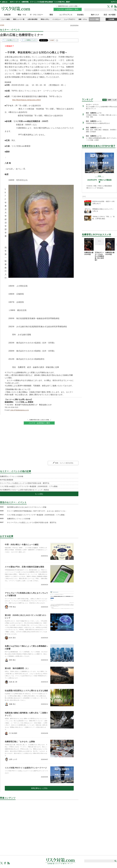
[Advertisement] (39, 825)
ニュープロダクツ (70, 19)
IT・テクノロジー (37, 15)
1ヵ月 (114, 100)
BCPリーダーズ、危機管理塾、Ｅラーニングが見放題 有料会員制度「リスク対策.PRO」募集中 (40, 2)
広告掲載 (111, 19)
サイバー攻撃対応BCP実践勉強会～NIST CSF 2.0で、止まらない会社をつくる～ (37, 511)
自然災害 (7, 15)
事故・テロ (22, 15)
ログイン (114, 2)
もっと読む (39, 494)
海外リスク (95, 15)
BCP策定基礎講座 (7, 480)
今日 (104, 100)
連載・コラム (83, 19)
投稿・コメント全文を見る (64, 463)
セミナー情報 (94, 19)
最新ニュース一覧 (19, 19)
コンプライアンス (66, 15)
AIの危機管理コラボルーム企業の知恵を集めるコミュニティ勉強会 (25, 490)
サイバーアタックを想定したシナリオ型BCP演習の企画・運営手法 (25, 483)
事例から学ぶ (45, 19)
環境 (51, 15)
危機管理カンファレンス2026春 (12, 476)
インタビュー (57, 19)
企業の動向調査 (33, 19)
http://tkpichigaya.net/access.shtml (26, 100)
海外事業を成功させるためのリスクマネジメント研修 (27, 507)
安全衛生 (80, 15)
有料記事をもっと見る (39, 788)
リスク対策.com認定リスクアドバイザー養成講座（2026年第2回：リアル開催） (29, 486)
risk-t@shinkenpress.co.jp (19, 410)
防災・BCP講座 (110, 15)
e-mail (52, 40)
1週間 (109, 100)
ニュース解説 (6, 19)
